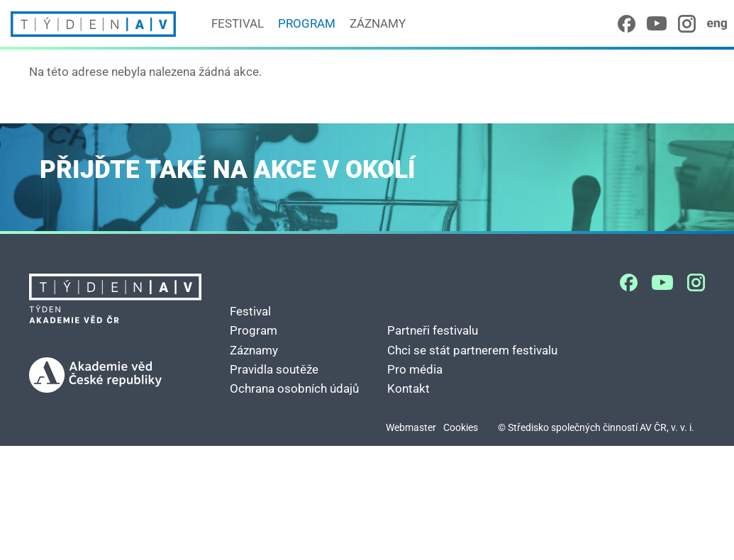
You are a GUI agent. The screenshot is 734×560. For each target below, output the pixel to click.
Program (307, 23)
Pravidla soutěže (274, 369)
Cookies (461, 428)
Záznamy (378, 23)
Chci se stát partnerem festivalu (472, 350)
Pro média (415, 369)
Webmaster (411, 428)
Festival (238, 23)
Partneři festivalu (433, 330)
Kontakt (408, 388)
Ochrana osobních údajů (294, 388)
